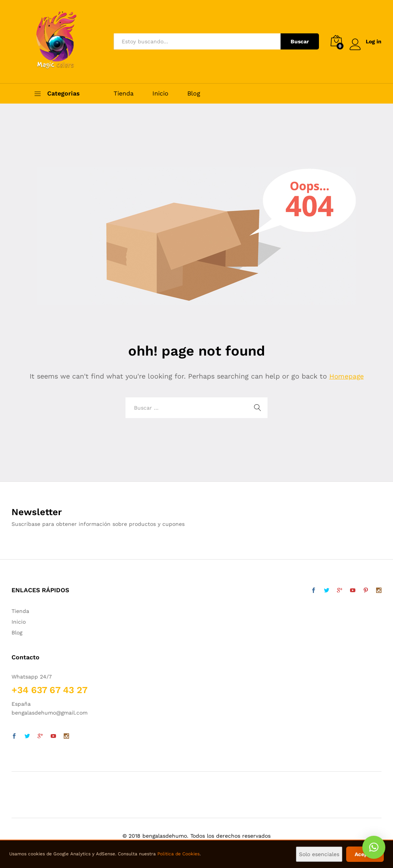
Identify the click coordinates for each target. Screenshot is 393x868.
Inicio (160, 94)
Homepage (347, 376)
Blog (194, 94)
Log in (366, 42)
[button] (374, 847)
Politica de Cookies (178, 854)
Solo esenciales (319, 854)
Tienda (124, 94)
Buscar (300, 41)
